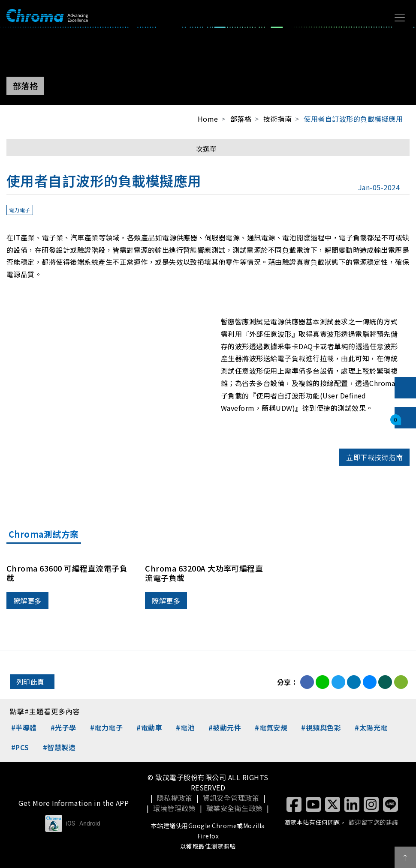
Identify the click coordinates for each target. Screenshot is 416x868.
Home (208, 119)
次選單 (206, 149)
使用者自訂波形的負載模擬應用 (353, 119)
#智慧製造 (59, 747)
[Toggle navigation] (400, 18)
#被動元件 (225, 727)
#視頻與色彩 (321, 727)
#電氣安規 (271, 727)
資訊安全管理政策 (231, 798)
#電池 (185, 727)
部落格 (241, 119)
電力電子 (20, 210)
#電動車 (149, 727)
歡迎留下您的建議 (374, 822)
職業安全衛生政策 (235, 808)
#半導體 (24, 727)
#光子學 (63, 727)
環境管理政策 (174, 808)
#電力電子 (106, 727)
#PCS (20, 747)
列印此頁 (30, 682)
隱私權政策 (175, 798)
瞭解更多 (27, 601)
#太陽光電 (371, 727)
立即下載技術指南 (374, 457)
